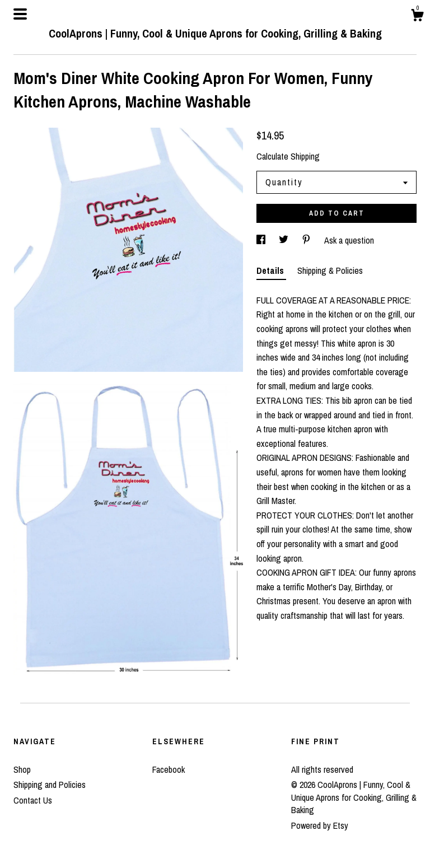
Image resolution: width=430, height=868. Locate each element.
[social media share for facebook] (262, 240)
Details (271, 270)
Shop (22, 769)
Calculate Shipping (288, 156)
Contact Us (33, 800)
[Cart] (417, 17)
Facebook (169, 769)
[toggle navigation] (20, 14)
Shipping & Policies (330, 270)
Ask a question (349, 240)
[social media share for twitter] (285, 240)
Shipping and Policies (50, 785)
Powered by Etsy (320, 825)
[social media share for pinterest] (307, 240)
